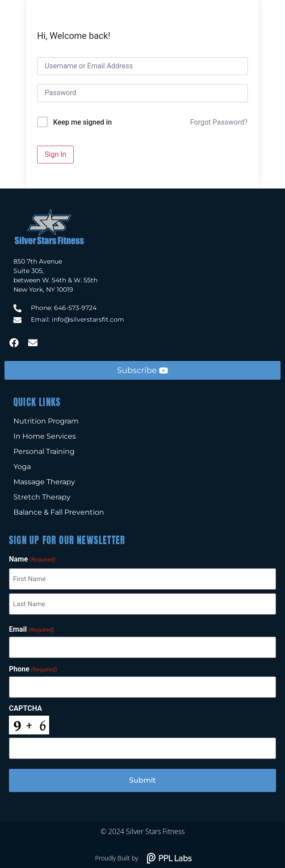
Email (31, 629)
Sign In (55, 154)
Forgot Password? (219, 122)
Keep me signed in (82, 122)
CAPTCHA (25, 709)
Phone (33, 669)
